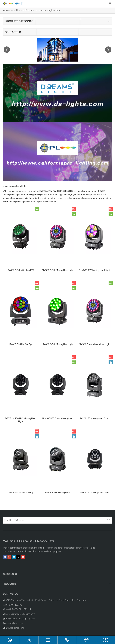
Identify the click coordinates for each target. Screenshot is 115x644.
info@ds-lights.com (14, 628)
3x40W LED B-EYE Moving (21, 493)
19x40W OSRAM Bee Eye (21, 344)
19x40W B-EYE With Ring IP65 (21, 270)
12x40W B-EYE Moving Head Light (57, 344)
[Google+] (9, 557)
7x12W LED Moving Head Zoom (94, 418)
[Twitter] (18, 557)
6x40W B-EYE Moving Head (57, 493)
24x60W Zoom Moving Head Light (94, 344)
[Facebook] (5, 557)
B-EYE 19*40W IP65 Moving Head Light (21, 420)
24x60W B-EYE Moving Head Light (57, 270)
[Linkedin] (14, 557)
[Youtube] (23, 557)
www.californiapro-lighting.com (20, 614)
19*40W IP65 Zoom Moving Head (57, 418)
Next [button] (108, 50)
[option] (57, 50)
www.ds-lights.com (14, 623)
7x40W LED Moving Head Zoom (94, 493)
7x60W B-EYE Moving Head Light (94, 270)
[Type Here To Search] (54, 520)
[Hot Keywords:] (109, 520)
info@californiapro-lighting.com (20, 619)
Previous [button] (7, 50)
